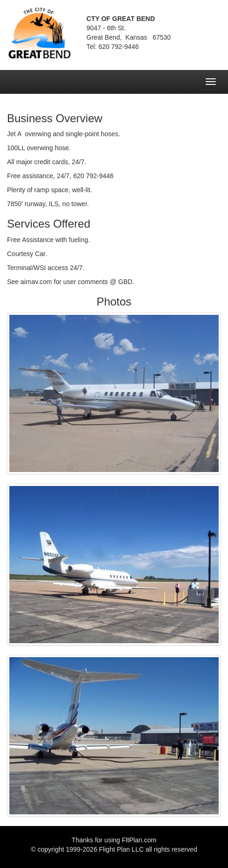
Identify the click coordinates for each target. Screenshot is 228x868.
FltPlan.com (139, 840)
